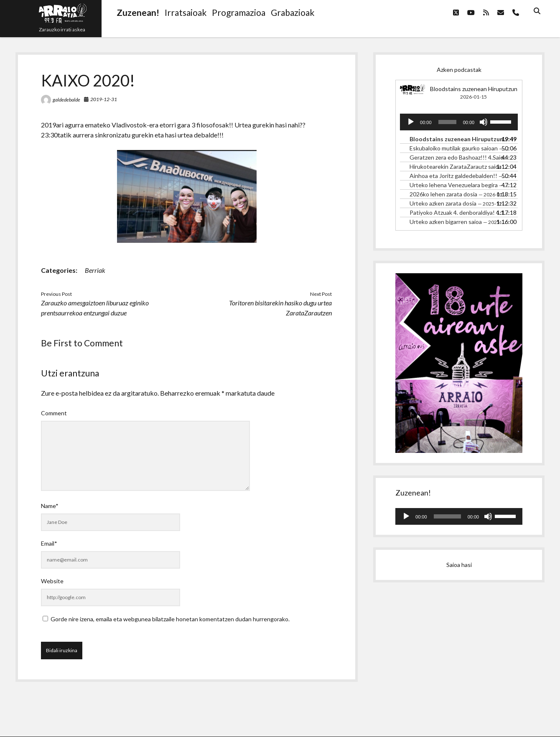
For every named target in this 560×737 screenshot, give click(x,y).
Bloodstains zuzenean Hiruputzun (474, 89)
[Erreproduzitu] (411, 122)
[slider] (447, 122)
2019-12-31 (104, 99)
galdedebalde (66, 100)
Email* (49, 543)
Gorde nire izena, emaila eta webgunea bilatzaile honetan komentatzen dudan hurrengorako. (170, 619)
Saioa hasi (459, 565)
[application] (459, 122)
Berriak (95, 270)
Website (52, 581)
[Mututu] (484, 122)
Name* (50, 506)
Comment (54, 413)
